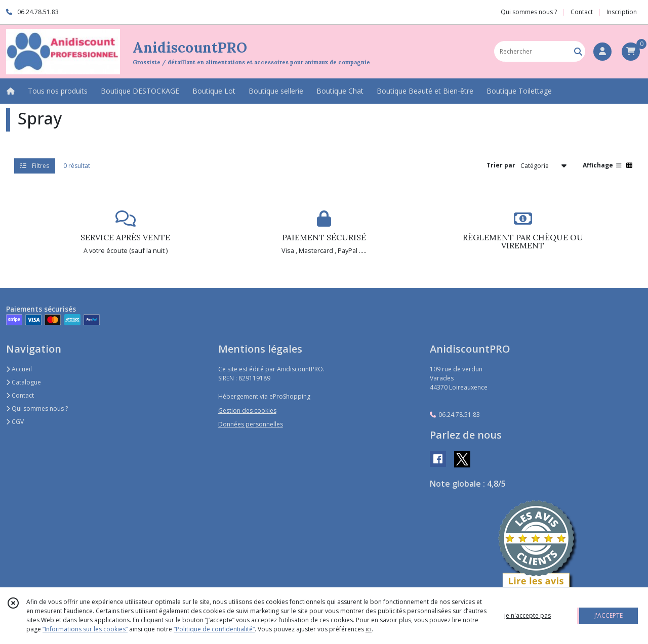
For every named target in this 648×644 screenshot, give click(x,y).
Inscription (622, 12)
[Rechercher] (578, 51)
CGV (15, 422)
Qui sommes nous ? (37, 409)
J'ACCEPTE (609, 615)
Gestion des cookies (247, 411)
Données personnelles (251, 424)
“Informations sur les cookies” (85, 629)
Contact (582, 12)
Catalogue (24, 382)
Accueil (19, 369)
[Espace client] (602, 52)
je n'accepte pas (528, 615)
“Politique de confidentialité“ (214, 629)
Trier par (501, 165)
